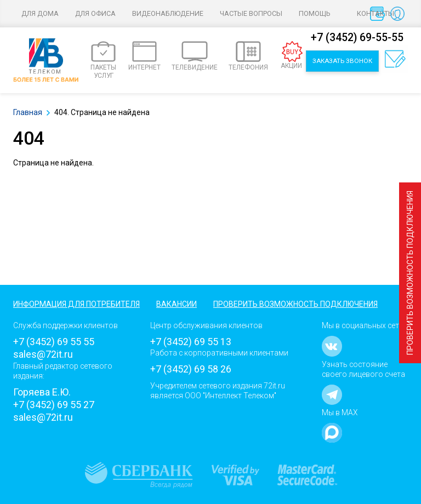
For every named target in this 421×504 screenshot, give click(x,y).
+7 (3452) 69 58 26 (191, 369)
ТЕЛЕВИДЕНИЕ (195, 56)
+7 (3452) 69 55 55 (54, 342)
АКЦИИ (292, 55)
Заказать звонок (342, 61)
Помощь (320, 13)
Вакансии (177, 304)
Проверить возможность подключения (410, 273)
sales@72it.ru (43, 354)
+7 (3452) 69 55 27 (54, 405)
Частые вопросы (251, 13)
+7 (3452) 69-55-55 (357, 38)
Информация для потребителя (76, 304)
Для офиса (95, 13)
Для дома (40, 13)
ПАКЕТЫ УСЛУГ (103, 60)
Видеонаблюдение (168, 13)
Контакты (376, 13)
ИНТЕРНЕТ (144, 56)
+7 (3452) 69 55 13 (191, 342)
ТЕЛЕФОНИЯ (248, 56)
